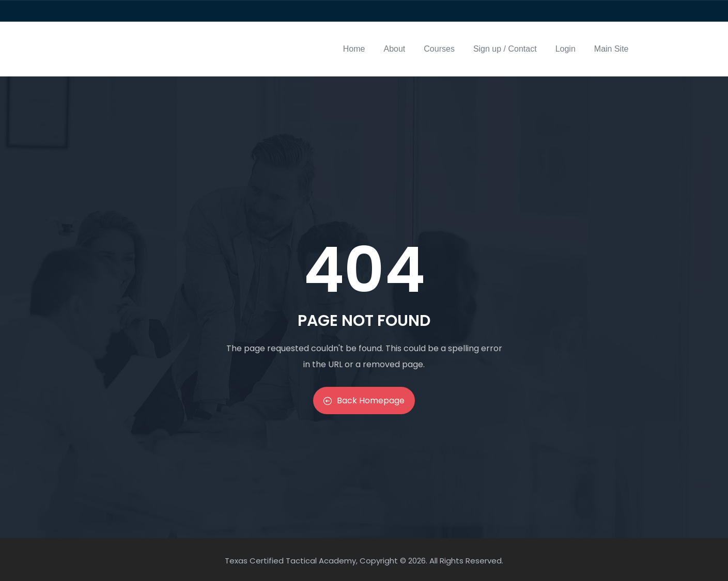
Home (354, 49)
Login (566, 49)
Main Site (611, 49)
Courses (439, 49)
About (395, 49)
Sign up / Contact (505, 49)
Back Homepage (364, 401)
